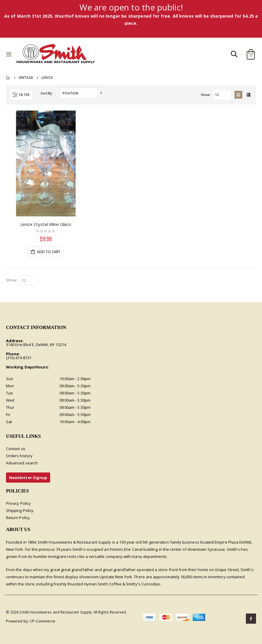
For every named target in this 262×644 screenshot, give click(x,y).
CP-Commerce (43, 621)
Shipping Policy (20, 511)
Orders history (19, 456)
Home (8, 78)
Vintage (26, 78)
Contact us (16, 449)
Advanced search (22, 463)
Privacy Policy (18, 504)
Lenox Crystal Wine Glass (46, 224)
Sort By (46, 93)
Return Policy (18, 518)
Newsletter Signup (28, 478)
